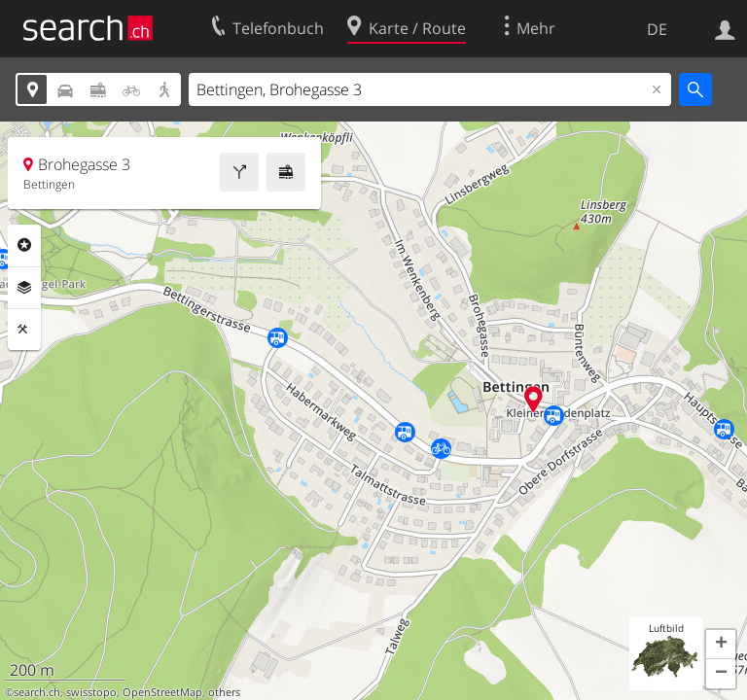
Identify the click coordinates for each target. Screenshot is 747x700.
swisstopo (91, 692)
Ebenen (24, 288)
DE (657, 29)
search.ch (37, 692)
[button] (721, 645)
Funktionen (24, 330)
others (224, 692)
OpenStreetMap (162, 692)
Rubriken (24, 245)
